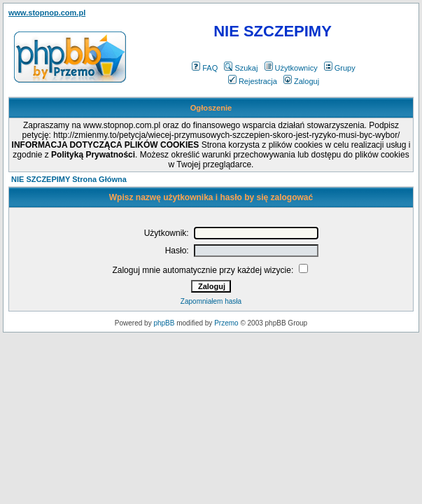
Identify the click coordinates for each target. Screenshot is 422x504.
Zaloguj (301, 81)
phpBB (164, 323)
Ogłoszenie (211, 108)
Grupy (340, 68)
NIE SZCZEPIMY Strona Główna (69, 179)
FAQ (205, 68)
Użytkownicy (291, 68)
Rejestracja (253, 81)
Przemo (226, 323)
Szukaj (241, 68)
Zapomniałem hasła (211, 301)
